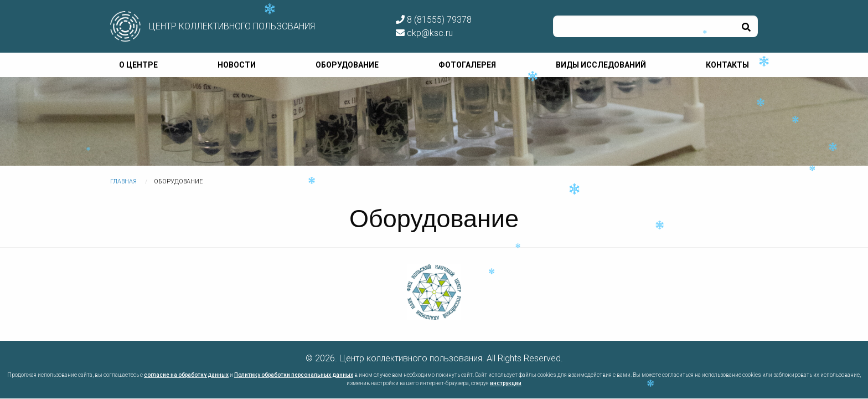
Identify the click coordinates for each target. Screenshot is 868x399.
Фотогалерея (467, 65)
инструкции (506, 383)
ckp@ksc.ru (424, 33)
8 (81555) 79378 (434, 20)
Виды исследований (601, 65)
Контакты (727, 65)
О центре (138, 65)
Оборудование (347, 65)
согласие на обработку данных (186, 375)
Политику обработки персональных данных (294, 375)
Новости (237, 65)
